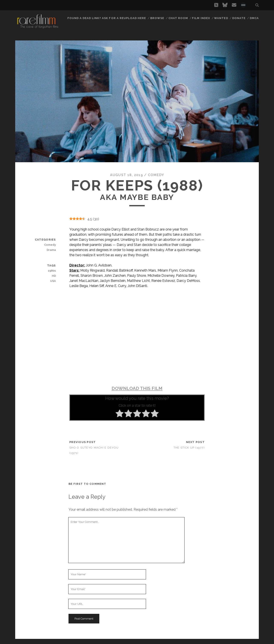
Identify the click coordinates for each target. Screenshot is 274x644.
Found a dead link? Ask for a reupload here (107, 18)
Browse (157, 18)
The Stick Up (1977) (189, 448)
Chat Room (178, 18)
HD (54, 276)
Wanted (221, 18)
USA (53, 281)
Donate (239, 18)
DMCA (254, 18)
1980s (52, 271)
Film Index (201, 18)
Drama (51, 250)
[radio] (120, 414)
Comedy (156, 175)
